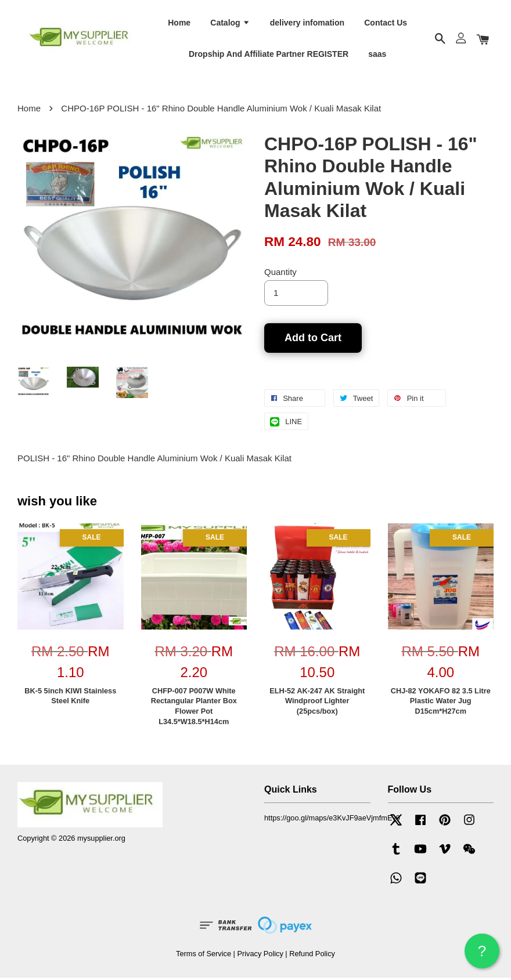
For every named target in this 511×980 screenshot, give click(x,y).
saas (377, 55)
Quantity (280, 274)
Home (179, 24)
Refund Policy (312, 956)
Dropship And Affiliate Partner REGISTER (269, 55)
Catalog (230, 24)
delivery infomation (307, 24)
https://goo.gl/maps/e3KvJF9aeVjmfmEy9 (332, 821)
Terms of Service (204, 956)
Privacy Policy (260, 956)
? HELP (482, 955)
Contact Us (386, 24)
